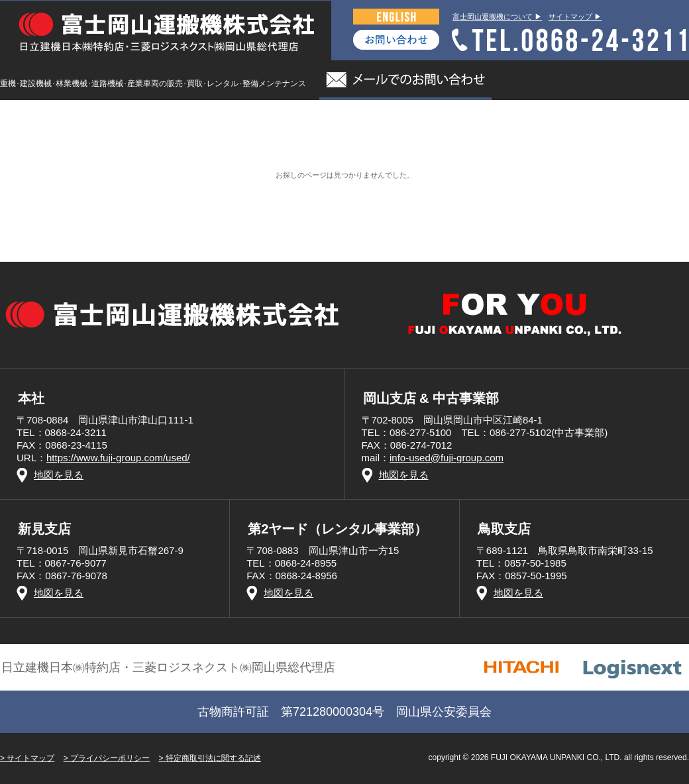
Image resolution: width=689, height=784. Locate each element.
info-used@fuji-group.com (447, 458)
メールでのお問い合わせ (405, 80)
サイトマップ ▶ (575, 17)
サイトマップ (30, 758)
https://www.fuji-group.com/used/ (118, 458)
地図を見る (59, 475)
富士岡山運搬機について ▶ (497, 17)
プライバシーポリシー (110, 758)
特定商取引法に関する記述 (213, 758)
